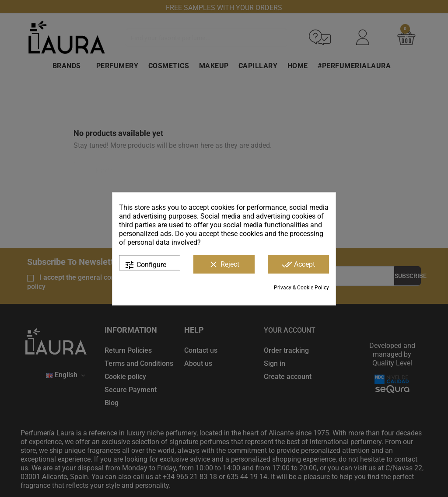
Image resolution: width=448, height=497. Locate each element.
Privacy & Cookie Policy (301, 287)
